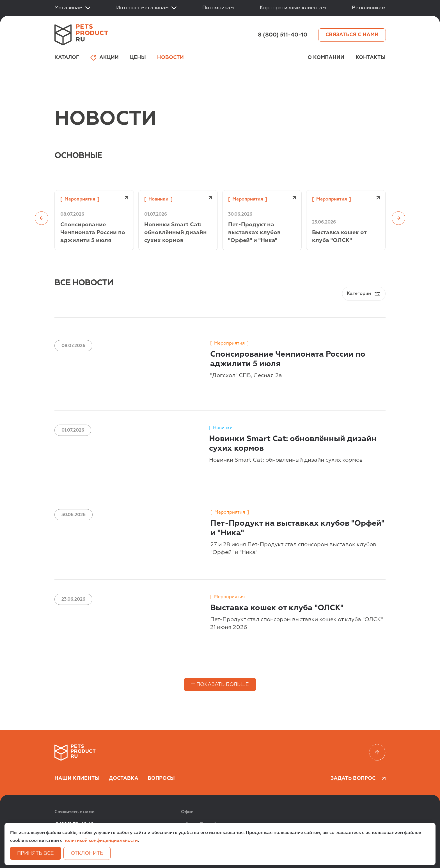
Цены (138, 58)
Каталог (67, 58)
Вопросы (161, 778)
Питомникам (218, 8)
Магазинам (72, 8)
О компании (326, 58)
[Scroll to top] (377, 752)
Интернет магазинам (146, 8)
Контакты (371, 58)
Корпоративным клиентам (293, 8)
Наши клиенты (77, 778)
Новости (170, 58)
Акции (105, 58)
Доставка (124, 778)
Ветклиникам (369, 8)
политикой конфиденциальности (101, 841)
